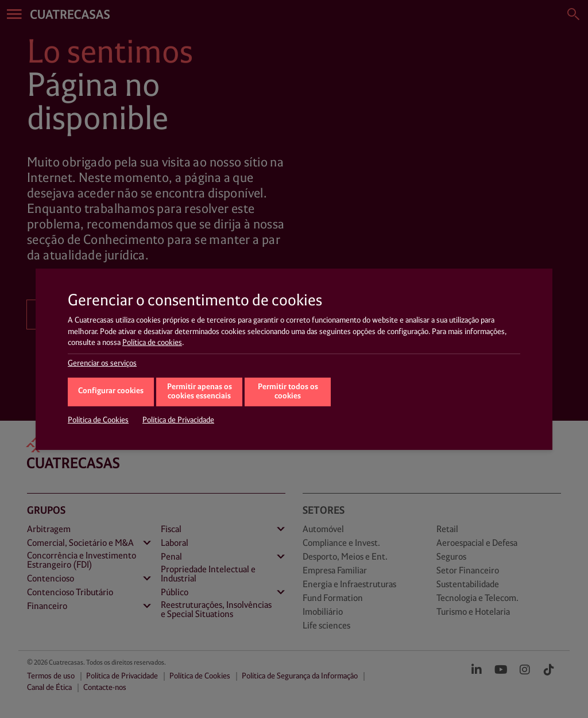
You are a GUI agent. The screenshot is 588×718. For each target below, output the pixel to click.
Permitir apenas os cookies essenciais (200, 392)
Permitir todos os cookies (288, 392)
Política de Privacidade (178, 420)
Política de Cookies (98, 420)
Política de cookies (152, 343)
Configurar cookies (111, 391)
